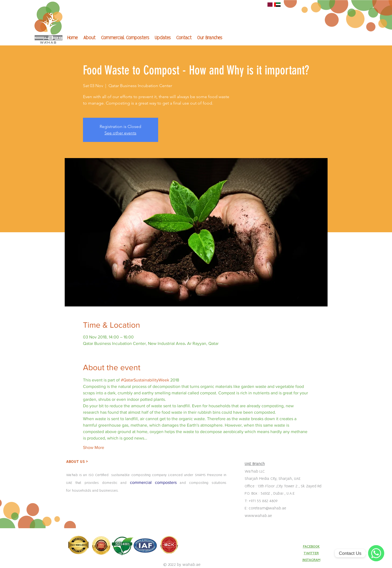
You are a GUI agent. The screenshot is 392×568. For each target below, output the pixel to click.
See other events (120, 133)
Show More (94, 447)
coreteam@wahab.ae (267, 508)
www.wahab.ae (258, 516)
